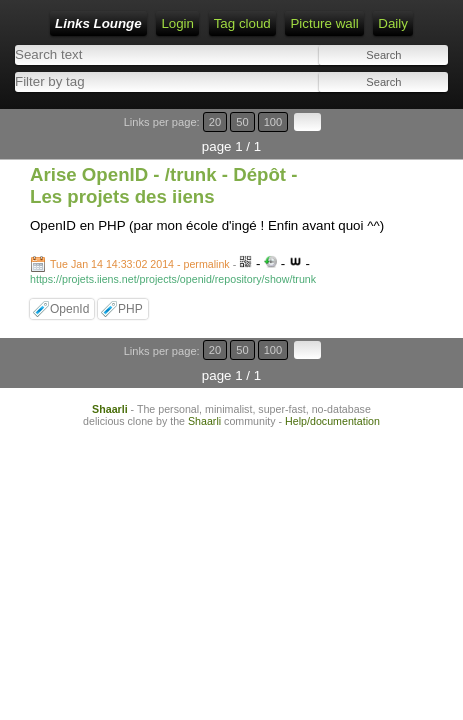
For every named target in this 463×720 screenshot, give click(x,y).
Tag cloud (242, 23)
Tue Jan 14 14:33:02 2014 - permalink (140, 264)
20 (215, 122)
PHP (130, 309)
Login (177, 23)
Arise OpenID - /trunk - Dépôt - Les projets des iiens (163, 185)
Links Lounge (98, 23)
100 (273, 122)
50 (242, 122)
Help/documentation (332, 421)
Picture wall (324, 23)
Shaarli (110, 409)
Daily (393, 23)
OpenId (69, 309)
